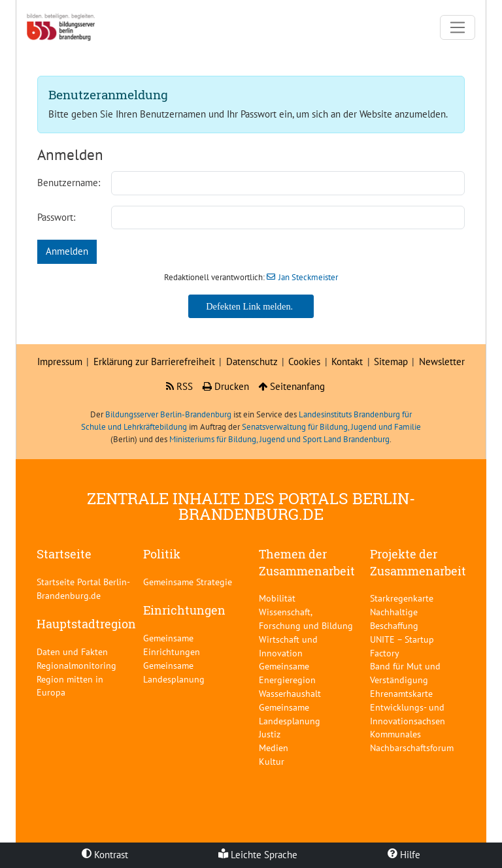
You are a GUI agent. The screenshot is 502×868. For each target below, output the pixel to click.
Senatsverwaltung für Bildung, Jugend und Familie (331, 427)
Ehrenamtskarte (401, 693)
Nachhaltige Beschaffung (394, 619)
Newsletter (442, 362)
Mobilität (277, 598)
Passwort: (56, 217)
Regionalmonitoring (76, 665)
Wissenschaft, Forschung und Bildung (306, 619)
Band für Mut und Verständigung (405, 673)
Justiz (270, 734)
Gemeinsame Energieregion (287, 673)
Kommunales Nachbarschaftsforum (412, 741)
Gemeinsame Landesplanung (174, 672)
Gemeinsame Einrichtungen (172, 645)
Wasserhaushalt (290, 693)
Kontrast (105, 855)
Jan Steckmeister (308, 277)
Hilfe (404, 855)
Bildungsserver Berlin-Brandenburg (168, 414)
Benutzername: (69, 183)
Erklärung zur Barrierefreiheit (154, 362)
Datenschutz (252, 362)
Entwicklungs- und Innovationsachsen (408, 714)
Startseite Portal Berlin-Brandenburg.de (83, 588)
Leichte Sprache (258, 855)
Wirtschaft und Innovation (288, 646)
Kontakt (347, 362)
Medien (274, 747)
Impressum (60, 362)
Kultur (272, 761)
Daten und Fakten (72, 651)
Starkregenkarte (402, 598)
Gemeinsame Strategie (188, 582)
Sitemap (391, 362)
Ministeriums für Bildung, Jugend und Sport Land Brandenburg (279, 439)
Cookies (304, 362)
